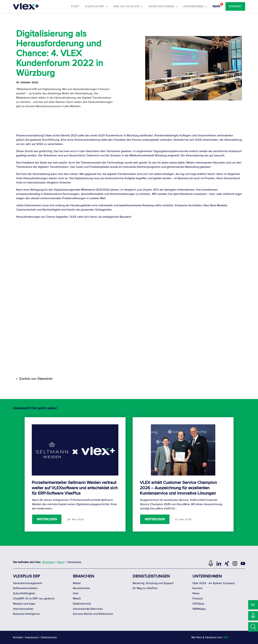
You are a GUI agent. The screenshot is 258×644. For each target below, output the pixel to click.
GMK (226, 637)
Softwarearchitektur (25, 588)
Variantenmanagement (28, 583)
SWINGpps (199, 609)
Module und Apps (24, 604)
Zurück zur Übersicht (34, 379)
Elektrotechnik (82, 604)
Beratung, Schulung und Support (153, 583)
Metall (77, 599)
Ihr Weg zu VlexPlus (145, 588)
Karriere (197, 588)
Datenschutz (49, 637)
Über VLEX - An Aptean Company (214, 583)
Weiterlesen (47, 519)
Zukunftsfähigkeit (24, 593)
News (196, 593)
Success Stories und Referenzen (93, 614)
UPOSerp (198, 604)
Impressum (32, 637)
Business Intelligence (26, 614)
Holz (76, 593)
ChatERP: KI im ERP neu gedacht (34, 599)
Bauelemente (81, 588)
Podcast (198, 599)
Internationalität (23, 609)
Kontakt (18, 637)
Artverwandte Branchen (88, 609)
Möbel (77, 583)
